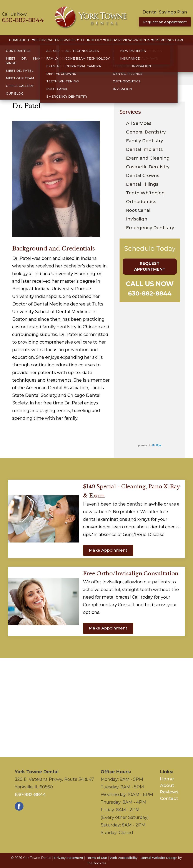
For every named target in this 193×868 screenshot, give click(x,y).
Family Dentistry (145, 141)
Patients (142, 40)
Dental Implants (144, 149)
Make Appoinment (108, 550)
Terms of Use (96, 858)
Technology (91, 40)
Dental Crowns (143, 175)
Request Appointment (150, 266)
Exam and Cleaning (148, 158)
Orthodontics (141, 202)
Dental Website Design (159, 858)
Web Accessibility (124, 858)
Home (14, 40)
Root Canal (138, 210)
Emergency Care (169, 40)
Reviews (126, 40)
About (25, 40)
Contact (169, 798)
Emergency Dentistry (150, 228)
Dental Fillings (142, 184)
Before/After (47, 40)
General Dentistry (146, 132)
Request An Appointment (165, 22)
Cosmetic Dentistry (148, 167)
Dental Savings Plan (165, 12)
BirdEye (157, 445)
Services (68, 40)
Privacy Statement (69, 858)
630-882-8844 (23, 20)
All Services (139, 123)
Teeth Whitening (145, 193)
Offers (112, 40)
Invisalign (137, 219)
